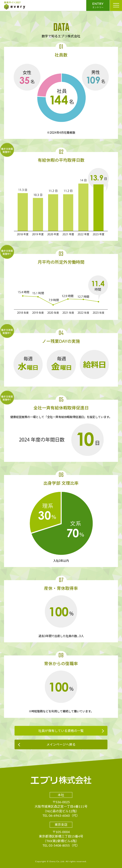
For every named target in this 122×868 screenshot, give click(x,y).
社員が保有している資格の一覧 (61, 731)
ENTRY (98, 5)
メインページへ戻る (61, 744)
